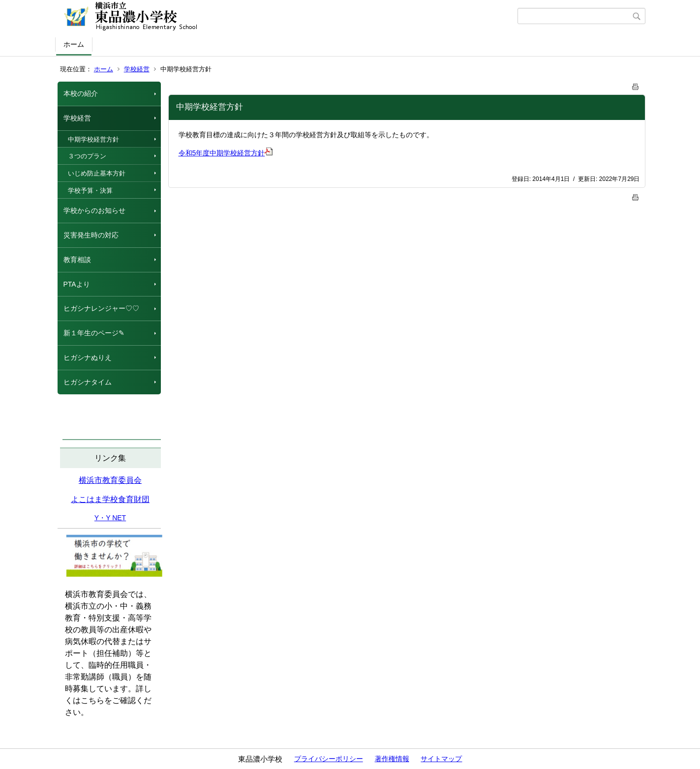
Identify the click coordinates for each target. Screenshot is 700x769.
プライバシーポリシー (329, 759)
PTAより (77, 284)
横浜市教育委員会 (110, 480)
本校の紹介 (81, 93)
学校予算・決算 (90, 191)
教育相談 (77, 260)
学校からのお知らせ (94, 210)
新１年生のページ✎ (94, 333)
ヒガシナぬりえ (88, 357)
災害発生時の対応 (91, 235)
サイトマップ (441, 759)
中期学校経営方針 (93, 139)
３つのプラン (87, 156)
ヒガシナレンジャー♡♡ (101, 308)
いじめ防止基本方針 (97, 173)
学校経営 (137, 69)
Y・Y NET (110, 518)
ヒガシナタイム (88, 382)
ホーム (74, 44)
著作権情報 (392, 759)
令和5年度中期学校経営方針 (226, 153)
